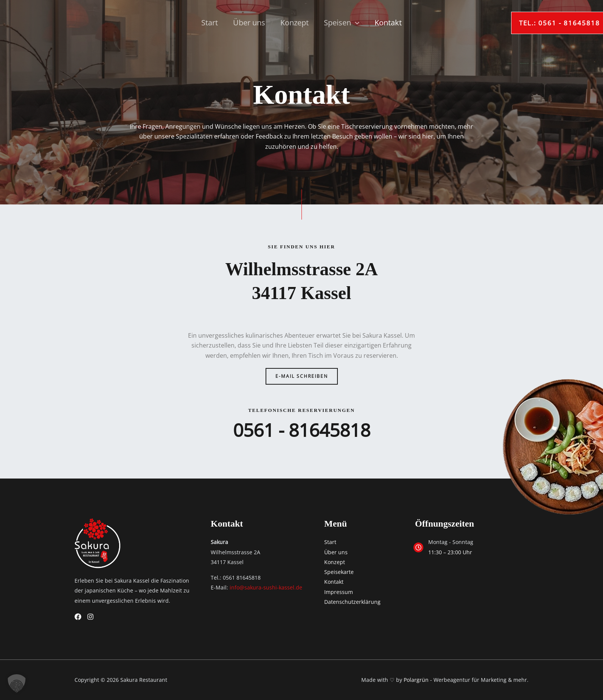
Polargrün (416, 680)
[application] (355, 23)
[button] (520, 23)
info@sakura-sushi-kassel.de (266, 587)
